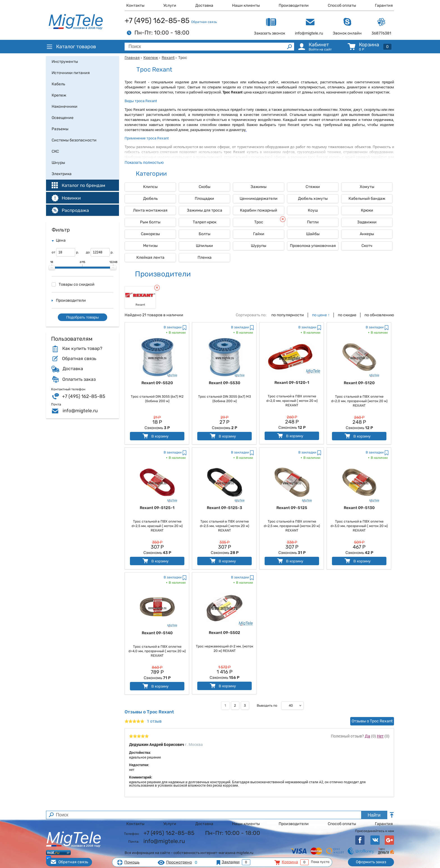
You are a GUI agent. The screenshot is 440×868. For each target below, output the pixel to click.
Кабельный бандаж (367, 199)
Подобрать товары (82, 317)
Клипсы (150, 187)
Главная (132, 58)
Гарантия (384, 5)
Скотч (367, 246)
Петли (313, 222)
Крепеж (151, 58)
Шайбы (313, 234)
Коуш (313, 210)
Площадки (204, 199)
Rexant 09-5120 (359, 383)
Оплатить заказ (79, 379)
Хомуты (367, 187)
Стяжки (313, 187)
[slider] (52, 268)
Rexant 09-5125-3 (224, 508)
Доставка (204, 5)
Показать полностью (144, 162)
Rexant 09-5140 (157, 633)
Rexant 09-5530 (224, 383)
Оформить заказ (371, 862)
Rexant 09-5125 (292, 508)
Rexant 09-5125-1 (157, 508)
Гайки (259, 234)
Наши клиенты (246, 5)
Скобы (205, 187)
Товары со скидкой (73, 284)
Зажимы (259, 187)
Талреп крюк (205, 222)
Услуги (170, 5)
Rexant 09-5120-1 (292, 383)
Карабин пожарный (259, 210)
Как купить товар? (82, 349)
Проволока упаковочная (313, 246)
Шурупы (259, 246)
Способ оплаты (342, 5)
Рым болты (150, 222)
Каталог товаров (71, 47)
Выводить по (267, 706)
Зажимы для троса (205, 210)
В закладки (173, 327)
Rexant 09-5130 (359, 508)
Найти (374, 815)
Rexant (168, 58)
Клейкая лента (150, 257)
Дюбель (150, 199)
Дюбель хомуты (313, 199)
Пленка (205, 257)
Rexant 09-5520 (157, 383)
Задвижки (367, 222)
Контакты (135, 5)
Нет (380, 736)
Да (367, 736)
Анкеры (367, 234)
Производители (294, 5)
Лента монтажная (150, 210)
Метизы (150, 246)
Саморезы (150, 234)
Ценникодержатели (259, 199)
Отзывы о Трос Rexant (372, 721)
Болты (205, 234)
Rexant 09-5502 (224, 633)
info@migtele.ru (80, 411)
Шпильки (204, 246)
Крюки (367, 210)
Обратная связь (204, 22)
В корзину (155, 436)
